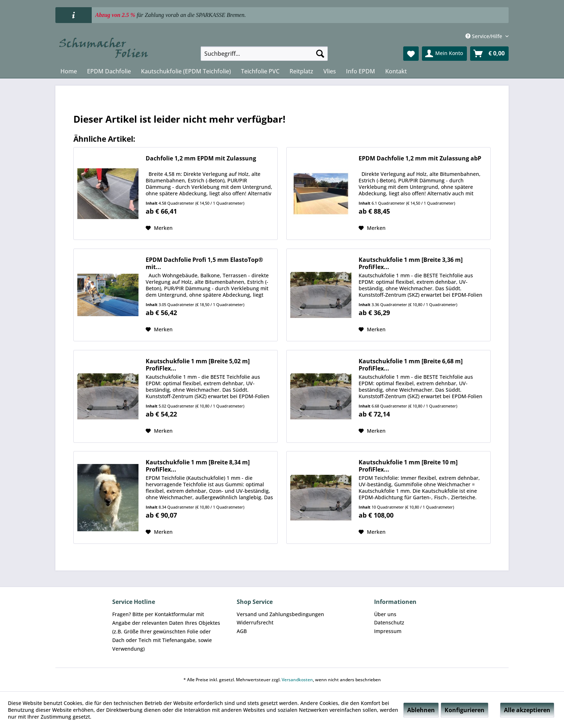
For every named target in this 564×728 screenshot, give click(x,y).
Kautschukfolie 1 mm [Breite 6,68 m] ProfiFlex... (411, 365)
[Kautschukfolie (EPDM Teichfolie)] (186, 71)
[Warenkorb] (489, 54)
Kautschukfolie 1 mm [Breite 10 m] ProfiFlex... (408, 466)
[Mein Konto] (444, 54)
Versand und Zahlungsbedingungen (280, 614)
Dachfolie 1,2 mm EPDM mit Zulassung (201, 158)
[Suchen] (320, 54)
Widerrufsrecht (255, 622)
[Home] (69, 71)
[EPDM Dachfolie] (109, 71)
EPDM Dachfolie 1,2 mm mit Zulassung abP (420, 158)
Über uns (385, 614)
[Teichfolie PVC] (260, 71)
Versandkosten (297, 680)
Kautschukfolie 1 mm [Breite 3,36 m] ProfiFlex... (411, 263)
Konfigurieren (465, 710)
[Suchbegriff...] (264, 54)
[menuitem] (264, 54)
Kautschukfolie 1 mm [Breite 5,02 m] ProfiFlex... (198, 365)
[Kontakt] (396, 71)
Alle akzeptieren (527, 710)
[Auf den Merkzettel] (159, 228)
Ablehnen (421, 710)
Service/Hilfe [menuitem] (485, 36)
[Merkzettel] (411, 54)
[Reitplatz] (301, 71)
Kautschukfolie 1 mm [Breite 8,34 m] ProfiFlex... (198, 466)
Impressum (388, 631)
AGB (242, 631)
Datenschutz (389, 622)
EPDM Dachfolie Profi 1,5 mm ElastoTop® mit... (204, 263)
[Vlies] (330, 71)
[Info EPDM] (361, 71)
